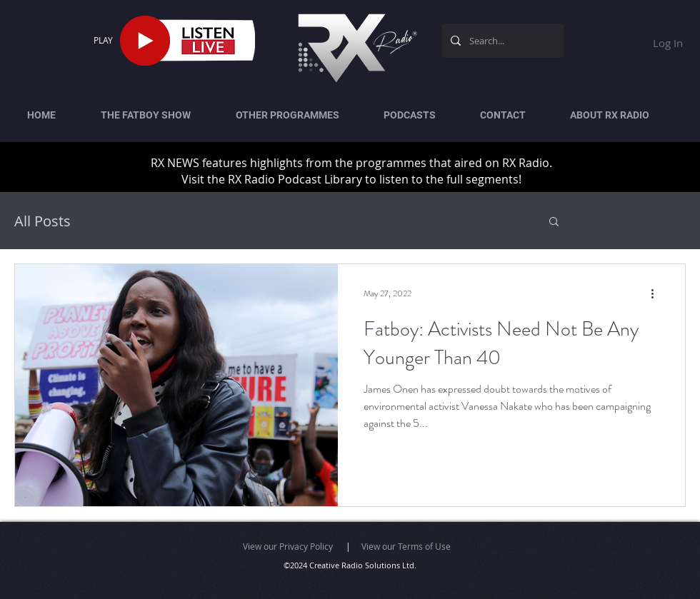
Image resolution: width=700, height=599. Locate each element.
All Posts (42, 221)
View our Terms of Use (406, 546)
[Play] (145, 41)
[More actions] (657, 293)
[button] (554, 222)
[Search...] (501, 41)
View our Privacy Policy (288, 546)
